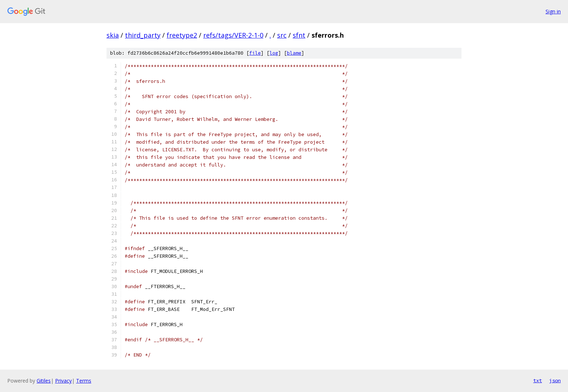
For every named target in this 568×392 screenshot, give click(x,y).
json (555, 380)
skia (113, 35)
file (255, 53)
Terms (84, 381)
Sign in (553, 11)
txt (538, 380)
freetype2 (182, 35)
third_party (143, 35)
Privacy (63, 381)
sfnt (299, 35)
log (274, 53)
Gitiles (44, 381)
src (282, 35)
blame (294, 53)
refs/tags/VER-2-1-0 (233, 35)
